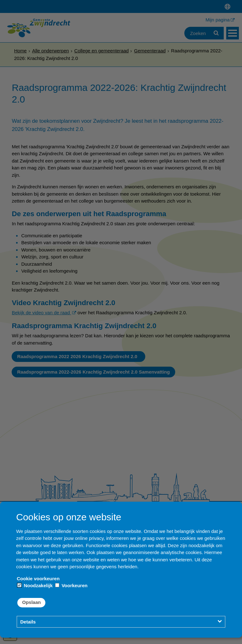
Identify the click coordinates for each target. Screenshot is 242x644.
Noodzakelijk (35, 585)
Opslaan (31, 602)
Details (28, 622)
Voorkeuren (71, 585)
